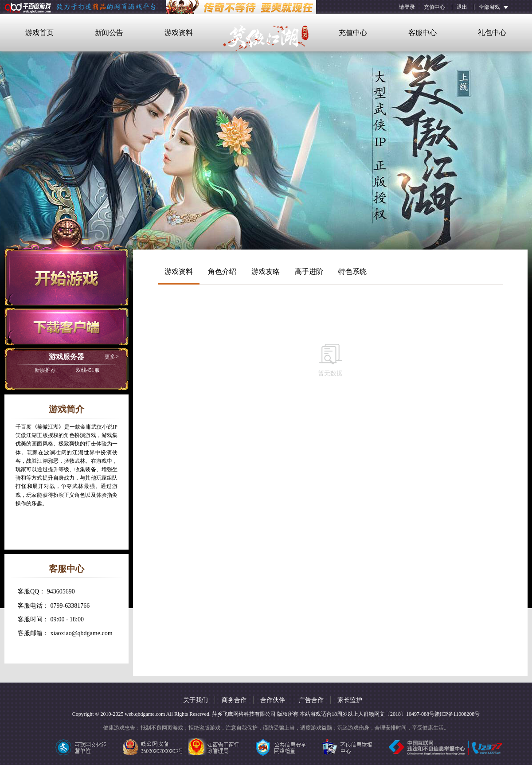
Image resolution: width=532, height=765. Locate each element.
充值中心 (434, 7)
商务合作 (234, 700)
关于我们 (196, 700)
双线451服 (67, 370)
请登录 (407, 7)
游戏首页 (39, 33)
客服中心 (422, 33)
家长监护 (350, 700)
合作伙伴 (273, 700)
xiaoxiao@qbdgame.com (82, 633)
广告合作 (311, 700)
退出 (462, 7)
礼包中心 (492, 33)
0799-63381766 (70, 606)
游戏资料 (179, 33)
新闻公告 (109, 33)
